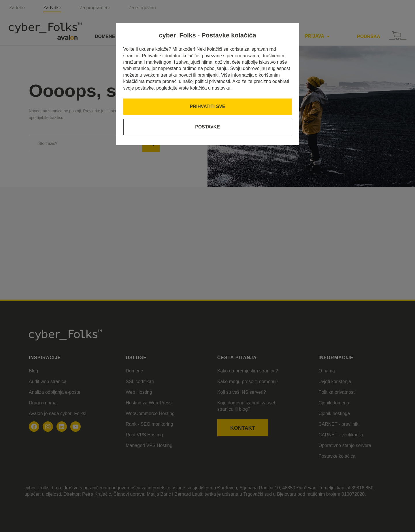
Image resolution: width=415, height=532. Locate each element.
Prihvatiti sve (208, 106)
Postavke (207, 127)
